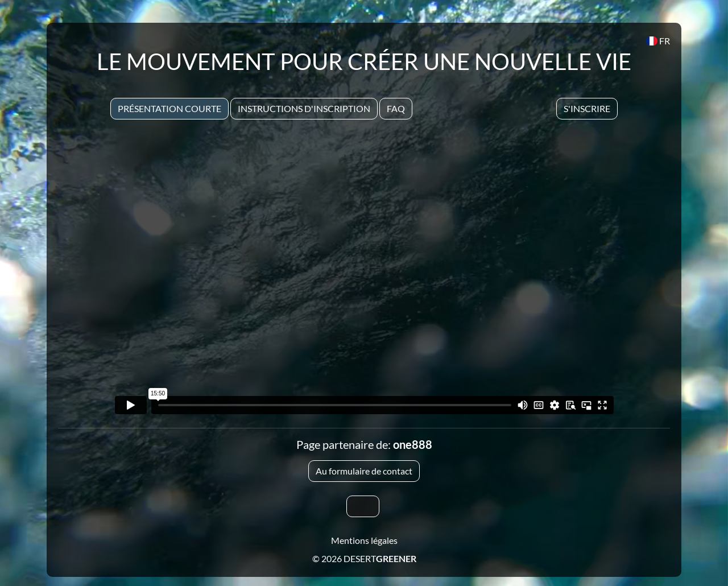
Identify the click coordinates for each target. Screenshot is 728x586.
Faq (396, 108)
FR (658, 41)
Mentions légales (364, 540)
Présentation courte (169, 108)
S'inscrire (587, 108)
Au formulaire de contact (364, 471)
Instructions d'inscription (304, 108)
